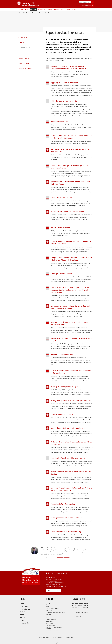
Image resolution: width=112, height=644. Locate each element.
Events (50, 9)
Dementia (48, 614)
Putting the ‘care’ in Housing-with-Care (65, 101)
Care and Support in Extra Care (62, 414)
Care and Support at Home (53, 609)
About (26, 9)
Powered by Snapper (56, 643)
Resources (33, 9)
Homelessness (50, 622)
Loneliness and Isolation (52, 630)
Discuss (68, 9)
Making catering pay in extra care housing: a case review (71, 401)
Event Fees (25, 52)
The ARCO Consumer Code (60, 228)
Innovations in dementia (59, 122)
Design (48, 607)
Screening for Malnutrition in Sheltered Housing (68, 458)
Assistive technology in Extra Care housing (66, 532)
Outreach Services (24, 59)
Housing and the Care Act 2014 (62, 355)
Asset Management (25, 64)
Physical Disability (50, 625)
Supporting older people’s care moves (64, 83)
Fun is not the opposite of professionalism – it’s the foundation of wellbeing (80, 605)
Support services (25, 48)
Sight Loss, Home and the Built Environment (54, 628)
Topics (34, 13)
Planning (48, 618)
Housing (48, 603)
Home (21, 9)
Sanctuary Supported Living (63, 557)
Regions (57, 9)
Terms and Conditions (45, 637)
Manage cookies (69, 637)
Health (48, 616)
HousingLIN (77, 620)
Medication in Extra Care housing (63, 504)
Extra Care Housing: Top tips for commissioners (68, 212)
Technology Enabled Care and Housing (56, 612)
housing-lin (77, 616)
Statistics (22, 43)
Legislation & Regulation (26, 69)
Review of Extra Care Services (61, 198)
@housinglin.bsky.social (80, 612)
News (63, 9)
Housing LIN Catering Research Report (64, 387)
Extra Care (39, 13)
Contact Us (24, 623)
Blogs (74, 9)
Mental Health (49, 623)
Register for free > (54, 590)
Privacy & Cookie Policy (57, 637)
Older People (49, 610)
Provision (45, 13)
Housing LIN (22, 13)
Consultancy (42, 9)
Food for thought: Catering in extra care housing (68, 428)
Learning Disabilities (51, 620)
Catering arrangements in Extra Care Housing (67, 518)
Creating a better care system (61, 274)
